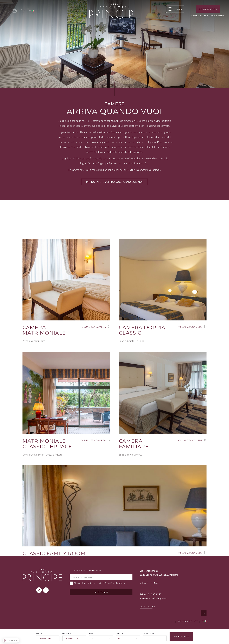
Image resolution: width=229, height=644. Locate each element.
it (30, 11)
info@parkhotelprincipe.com (15, 11)
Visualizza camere (163, 360)
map (23, 11)
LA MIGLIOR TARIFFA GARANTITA (208, 16)
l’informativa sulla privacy (114, 583)
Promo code (149, 633)
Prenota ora (208, 9)
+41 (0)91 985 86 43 (7, 11)
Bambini (120, 633)
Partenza (67, 633)
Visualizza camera (66, 360)
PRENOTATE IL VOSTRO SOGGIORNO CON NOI (114, 182)
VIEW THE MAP (149, 583)
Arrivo (39, 633)
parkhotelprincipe (46, 590)
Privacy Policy (188, 622)
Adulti (92, 633)
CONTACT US (148, 607)
